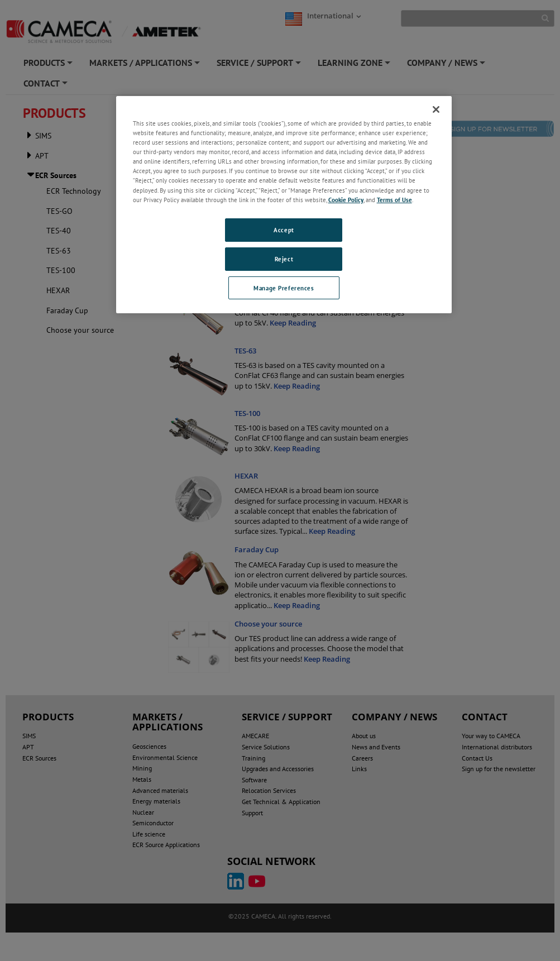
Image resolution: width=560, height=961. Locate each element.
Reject (284, 259)
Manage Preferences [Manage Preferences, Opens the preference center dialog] (284, 288)
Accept (284, 230)
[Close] (436, 109)
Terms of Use (394, 200)
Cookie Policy (346, 200)
